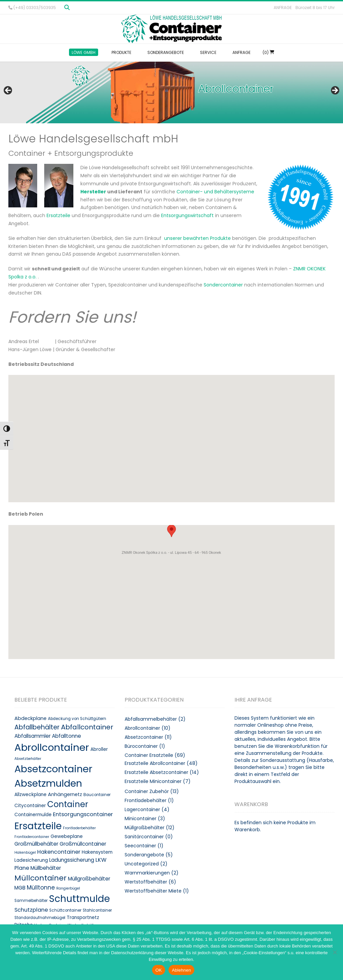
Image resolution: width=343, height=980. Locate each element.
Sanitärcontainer (144, 837)
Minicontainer (141, 819)
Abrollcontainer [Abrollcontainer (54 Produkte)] (52, 747)
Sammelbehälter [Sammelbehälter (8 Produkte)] (31, 901)
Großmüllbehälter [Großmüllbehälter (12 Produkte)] (36, 844)
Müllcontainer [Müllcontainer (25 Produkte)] (41, 878)
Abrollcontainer (142, 728)
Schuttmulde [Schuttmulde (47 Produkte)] (79, 899)
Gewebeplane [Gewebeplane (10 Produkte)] (67, 836)
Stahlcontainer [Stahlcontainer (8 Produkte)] (97, 910)
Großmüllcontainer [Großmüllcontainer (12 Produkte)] (83, 844)
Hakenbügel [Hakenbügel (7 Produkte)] (25, 853)
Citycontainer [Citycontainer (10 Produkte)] (30, 806)
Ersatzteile (58, 215)
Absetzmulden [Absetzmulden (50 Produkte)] (48, 783)
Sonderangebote (144, 855)
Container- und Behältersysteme (215, 192)
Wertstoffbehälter (146, 882)
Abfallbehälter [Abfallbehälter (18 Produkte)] (37, 727)
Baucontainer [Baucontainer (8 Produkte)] (97, 795)
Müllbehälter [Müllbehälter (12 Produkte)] (46, 868)
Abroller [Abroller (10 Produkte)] (99, 749)
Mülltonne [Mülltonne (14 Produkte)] (41, 888)
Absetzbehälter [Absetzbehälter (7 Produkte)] (28, 759)
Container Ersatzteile (149, 755)
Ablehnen (181, 970)
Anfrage (283, 8)
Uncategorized (142, 864)
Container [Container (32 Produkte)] (68, 804)
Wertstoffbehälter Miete (153, 891)
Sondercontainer (223, 285)
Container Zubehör (147, 791)
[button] (171, 379)
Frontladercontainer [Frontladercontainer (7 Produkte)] (32, 837)
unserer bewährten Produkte (198, 238)
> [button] (335, 91)
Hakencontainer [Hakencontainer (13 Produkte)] (59, 852)
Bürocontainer (141, 746)
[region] (171, 92)
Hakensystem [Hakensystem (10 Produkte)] (97, 852)
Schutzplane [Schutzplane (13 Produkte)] (31, 910)
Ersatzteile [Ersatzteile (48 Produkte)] (38, 826)
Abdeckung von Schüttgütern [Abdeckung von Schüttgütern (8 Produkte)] (77, 719)
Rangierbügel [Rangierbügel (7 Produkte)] (68, 888)
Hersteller (93, 192)
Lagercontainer (142, 809)
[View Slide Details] (171, 92)
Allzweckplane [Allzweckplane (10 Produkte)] (30, 795)
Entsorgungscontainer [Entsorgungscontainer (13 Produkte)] (83, 814)
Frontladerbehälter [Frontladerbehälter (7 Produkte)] (79, 828)
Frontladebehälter (146, 800)
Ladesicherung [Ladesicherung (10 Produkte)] (31, 860)
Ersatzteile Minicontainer (153, 781)
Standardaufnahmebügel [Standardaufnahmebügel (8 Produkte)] (40, 918)
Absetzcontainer (144, 737)
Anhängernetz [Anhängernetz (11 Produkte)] (65, 794)
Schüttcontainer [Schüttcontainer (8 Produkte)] (65, 910)
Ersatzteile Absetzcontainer (156, 772)
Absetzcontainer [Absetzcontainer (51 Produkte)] (53, 769)
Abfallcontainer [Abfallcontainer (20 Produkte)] (87, 727)
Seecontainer (140, 846)
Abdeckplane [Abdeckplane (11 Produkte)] (30, 718)
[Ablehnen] (335, 952)
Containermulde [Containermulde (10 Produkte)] (33, 815)
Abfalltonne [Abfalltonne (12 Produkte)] (66, 736)
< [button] (8, 91)
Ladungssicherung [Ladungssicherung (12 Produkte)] (72, 860)
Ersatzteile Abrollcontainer (155, 763)
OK (159, 970)
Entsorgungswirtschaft (187, 215)
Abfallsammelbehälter (151, 719)
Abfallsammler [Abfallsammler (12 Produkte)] (32, 736)
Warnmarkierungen (147, 873)
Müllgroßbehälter (145, 828)
